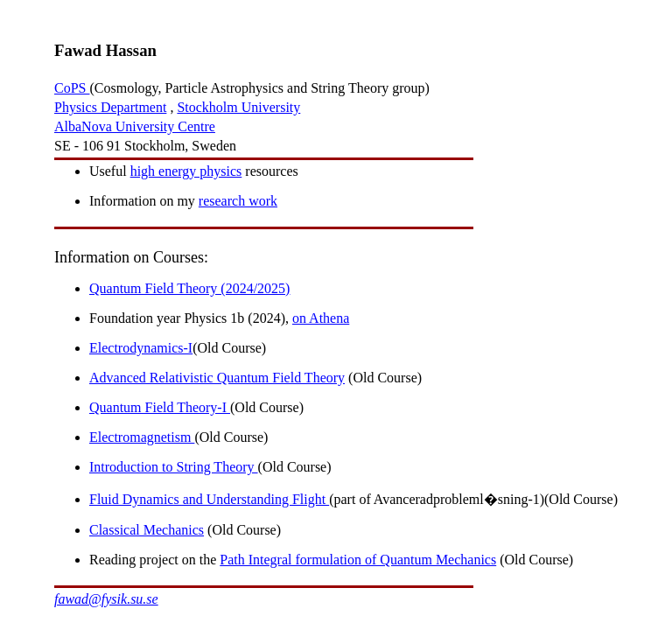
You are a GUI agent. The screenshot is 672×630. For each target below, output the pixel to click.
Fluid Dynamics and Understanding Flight (209, 499)
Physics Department (110, 107)
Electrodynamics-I (141, 348)
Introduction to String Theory (174, 467)
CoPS (72, 88)
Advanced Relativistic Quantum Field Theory (217, 378)
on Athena (321, 318)
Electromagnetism (142, 437)
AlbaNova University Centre (135, 126)
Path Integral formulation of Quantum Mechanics (358, 560)
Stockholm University (238, 107)
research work (238, 201)
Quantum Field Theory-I (160, 407)
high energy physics (186, 171)
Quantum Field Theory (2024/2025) (189, 288)
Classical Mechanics (147, 530)
